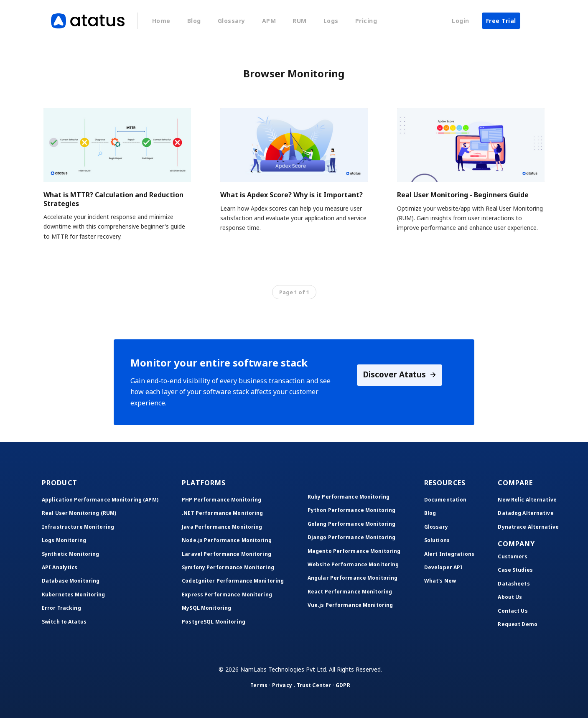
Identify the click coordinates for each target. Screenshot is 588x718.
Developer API (444, 567)
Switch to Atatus (64, 622)
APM (269, 21)
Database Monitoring (71, 581)
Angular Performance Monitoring (353, 578)
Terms (259, 685)
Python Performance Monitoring (351, 510)
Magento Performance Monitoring (354, 551)
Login (461, 21)
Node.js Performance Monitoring (227, 540)
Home (161, 21)
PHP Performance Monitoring (221, 500)
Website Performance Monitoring (353, 564)
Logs (331, 21)
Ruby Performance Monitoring (349, 497)
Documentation (445, 500)
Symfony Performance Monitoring (228, 567)
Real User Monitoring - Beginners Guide (463, 195)
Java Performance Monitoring (222, 527)
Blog (194, 21)
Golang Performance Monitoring (351, 524)
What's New (440, 581)
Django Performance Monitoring (351, 537)
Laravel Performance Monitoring (227, 554)
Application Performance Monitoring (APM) (100, 500)
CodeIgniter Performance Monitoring (233, 581)
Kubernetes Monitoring (74, 595)
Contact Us (513, 611)
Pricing (366, 21)
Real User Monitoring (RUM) (79, 513)
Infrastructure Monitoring (78, 527)
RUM (300, 21)
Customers (513, 556)
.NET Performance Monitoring (222, 513)
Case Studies (515, 570)
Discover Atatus (400, 375)
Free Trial (501, 21)
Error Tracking (61, 608)
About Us (510, 597)
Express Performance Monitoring (227, 595)
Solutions (437, 540)
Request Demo (517, 624)
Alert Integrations (449, 554)
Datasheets (514, 584)
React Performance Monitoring (350, 592)
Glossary (232, 21)
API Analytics (60, 567)
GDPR (343, 685)
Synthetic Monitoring (70, 554)
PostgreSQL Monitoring (214, 622)
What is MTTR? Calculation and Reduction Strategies (113, 199)
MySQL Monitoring (206, 608)
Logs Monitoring (64, 540)
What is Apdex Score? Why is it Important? (291, 195)
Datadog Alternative (526, 513)
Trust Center (314, 685)
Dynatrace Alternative (528, 527)
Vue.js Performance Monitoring (350, 605)
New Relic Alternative (527, 500)
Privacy (282, 685)
